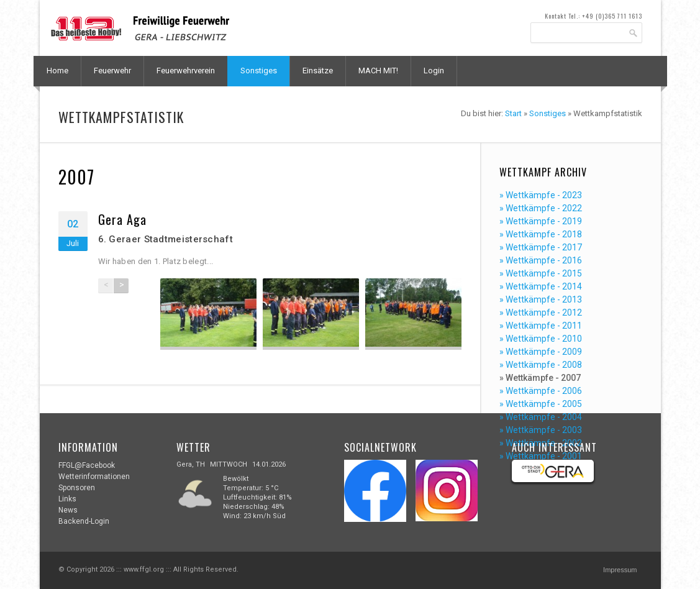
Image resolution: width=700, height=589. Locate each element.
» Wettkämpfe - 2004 (541, 417)
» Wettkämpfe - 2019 (541, 221)
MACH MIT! (378, 71)
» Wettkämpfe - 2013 (541, 299)
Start (513, 113)
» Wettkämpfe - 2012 (541, 313)
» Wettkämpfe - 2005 (541, 404)
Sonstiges (259, 71)
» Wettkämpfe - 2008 (541, 365)
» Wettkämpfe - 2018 (541, 234)
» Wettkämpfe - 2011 (541, 326)
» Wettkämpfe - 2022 (541, 208)
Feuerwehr (112, 71)
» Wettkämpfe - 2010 (541, 339)
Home (57, 71)
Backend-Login (84, 521)
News (68, 510)
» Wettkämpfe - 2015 (541, 273)
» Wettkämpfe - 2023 (541, 195)
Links (67, 499)
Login (434, 71)
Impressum (620, 570)
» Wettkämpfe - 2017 (541, 247)
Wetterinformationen (94, 477)
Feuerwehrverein (186, 71)
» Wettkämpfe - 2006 (541, 391)
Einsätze (318, 71)
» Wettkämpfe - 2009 (541, 352)
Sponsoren (77, 488)
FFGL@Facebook (87, 465)
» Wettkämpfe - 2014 (541, 286)
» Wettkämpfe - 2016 (541, 260)
